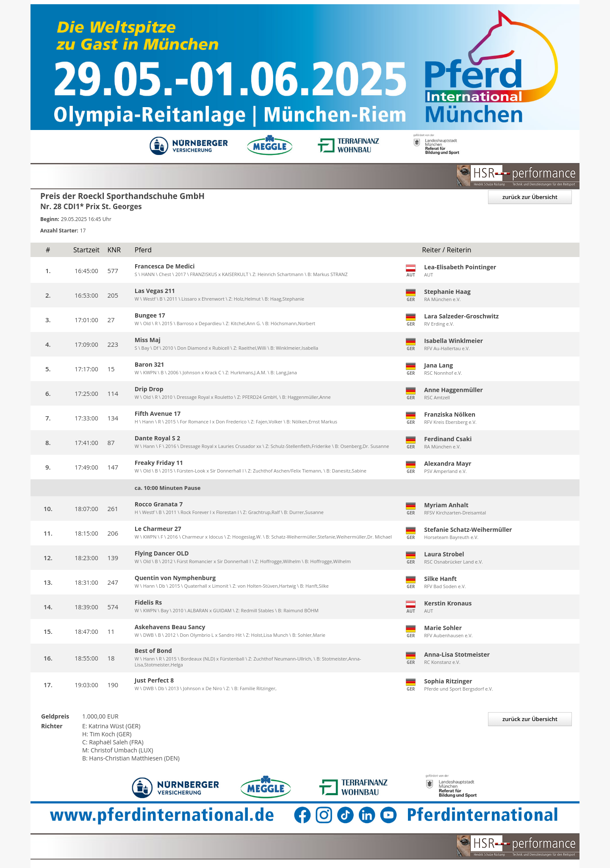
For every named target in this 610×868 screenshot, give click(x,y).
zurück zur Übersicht (530, 197)
